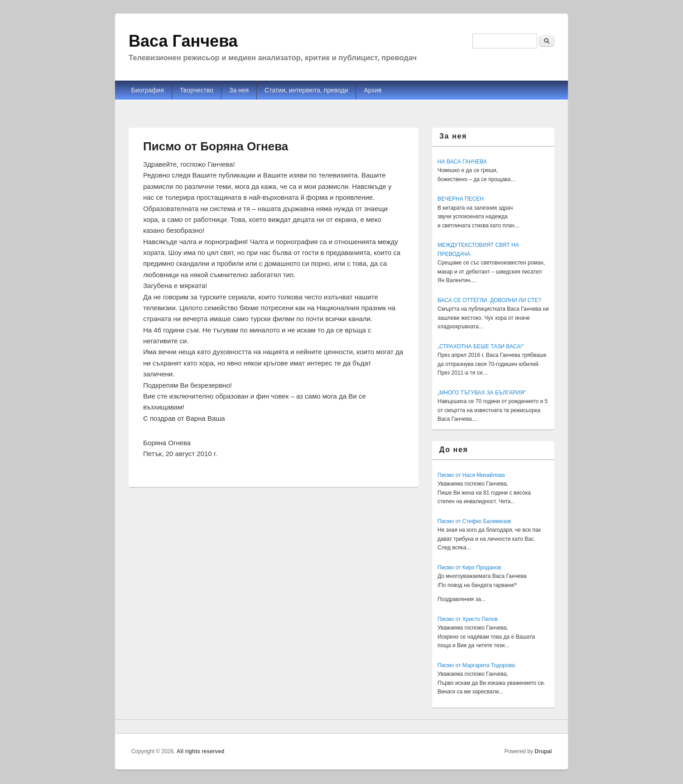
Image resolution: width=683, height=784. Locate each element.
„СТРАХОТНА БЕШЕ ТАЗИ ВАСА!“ (481, 346)
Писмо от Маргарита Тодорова (476, 665)
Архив (373, 90)
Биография (148, 90)
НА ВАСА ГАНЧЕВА (462, 162)
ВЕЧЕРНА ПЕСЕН (461, 199)
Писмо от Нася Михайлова (471, 475)
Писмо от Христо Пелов (468, 619)
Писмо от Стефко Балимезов (474, 521)
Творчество (197, 90)
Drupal (543, 751)
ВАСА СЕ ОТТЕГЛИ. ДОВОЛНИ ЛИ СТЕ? (489, 300)
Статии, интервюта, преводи (306, 90)
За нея (239, 90)
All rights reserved (200, 751)
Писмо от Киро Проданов (469, 568)
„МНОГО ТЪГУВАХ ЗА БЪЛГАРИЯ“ (482, 393)
